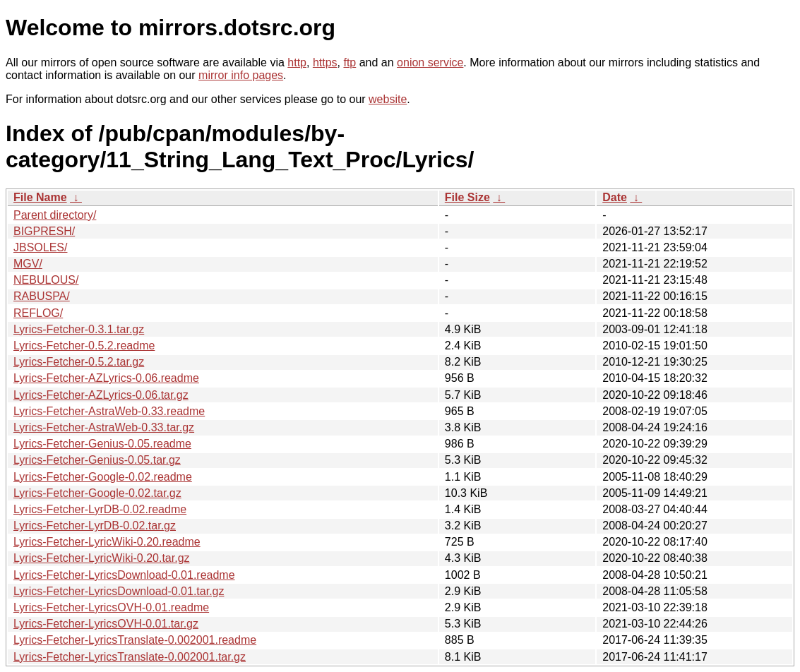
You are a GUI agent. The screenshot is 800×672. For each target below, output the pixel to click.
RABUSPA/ (42, 296)
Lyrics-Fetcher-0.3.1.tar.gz (79, 329)
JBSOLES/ (40, 247)
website (388, 99)
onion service (430, 62)
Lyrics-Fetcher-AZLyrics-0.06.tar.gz (101, 395)
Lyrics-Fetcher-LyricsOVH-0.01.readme (111, 607)
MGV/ (28, 264)
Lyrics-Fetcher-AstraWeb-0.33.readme (109, 411)
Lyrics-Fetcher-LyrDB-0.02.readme (100, 509)
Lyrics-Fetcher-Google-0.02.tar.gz (97, 493)
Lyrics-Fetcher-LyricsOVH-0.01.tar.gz (106, 624)
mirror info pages (241, 75)
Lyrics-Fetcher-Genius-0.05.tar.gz (97, 460)
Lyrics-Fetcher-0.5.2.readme (84, 346)
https (325, 62)
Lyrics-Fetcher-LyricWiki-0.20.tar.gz (102, 558)
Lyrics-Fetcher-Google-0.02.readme (103, 477)
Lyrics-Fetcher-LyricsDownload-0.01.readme (124, 575)
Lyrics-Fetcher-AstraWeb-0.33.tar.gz (104, 427)
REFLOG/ (38, 313)
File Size (467, 197)
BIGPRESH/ (44, 231)
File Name (40, 197)
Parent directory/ (55, 215)
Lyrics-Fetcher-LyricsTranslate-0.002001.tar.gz (130, 657)
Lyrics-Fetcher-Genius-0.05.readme (102, 444)
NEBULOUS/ (46, 280)
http (297, 62)
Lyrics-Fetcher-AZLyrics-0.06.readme (106, 378)
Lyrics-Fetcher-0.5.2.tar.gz (79, 362)
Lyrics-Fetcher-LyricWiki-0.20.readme (107, 542)
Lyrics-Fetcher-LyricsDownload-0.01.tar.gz (119, 591)
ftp (350, 62)
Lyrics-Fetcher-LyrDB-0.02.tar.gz (95, 526)
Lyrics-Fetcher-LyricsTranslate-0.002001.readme (135, 640)
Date (615, 197)
